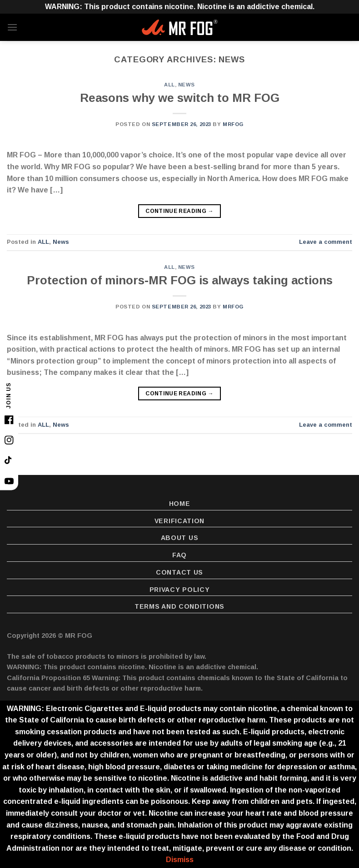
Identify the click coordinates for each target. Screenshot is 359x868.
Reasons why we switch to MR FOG (180, 98)
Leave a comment (326, 242)
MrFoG (233, 124)
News (187, 85)
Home (180, 504)
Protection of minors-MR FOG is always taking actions (180, 280)
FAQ (179, 555)
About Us (180, 538)
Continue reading (179, 211)
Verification (179, 521)
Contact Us (179, 572)
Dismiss (180, 860)
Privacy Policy (180, 590)
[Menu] (12, 27)
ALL (170, 85)
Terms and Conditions (179, 606)
